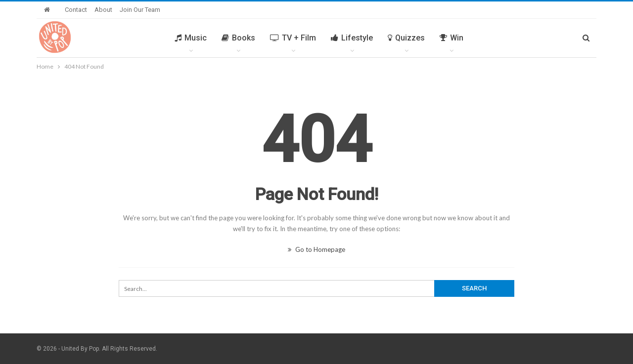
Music (191, 38)
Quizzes (406, 38)
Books (238, 38)
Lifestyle (352, 38)
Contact (76, 10)
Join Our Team (140, 10)
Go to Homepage (316, 249)
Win (452, 38)
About (103, 10)
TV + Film (293, 38)
